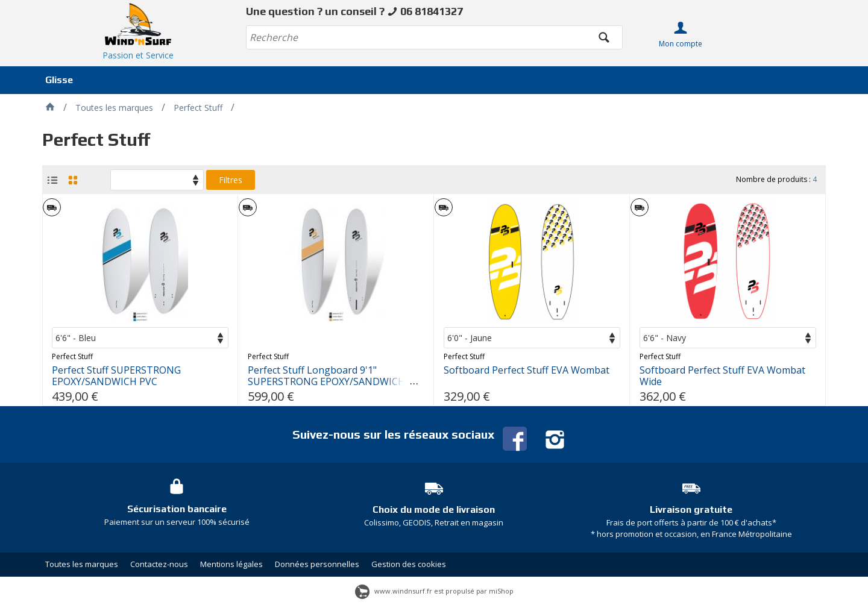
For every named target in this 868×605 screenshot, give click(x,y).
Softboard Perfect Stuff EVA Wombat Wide (722, 376)
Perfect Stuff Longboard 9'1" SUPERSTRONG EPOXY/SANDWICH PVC (326, 382)
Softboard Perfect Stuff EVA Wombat (527, 370)
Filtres (231, 180)
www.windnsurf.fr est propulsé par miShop (434, 591)
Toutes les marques (82, 564)
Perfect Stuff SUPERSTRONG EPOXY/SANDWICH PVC (116, 376)
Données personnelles (317, 564)
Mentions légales (231, 564)
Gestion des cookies (409, 564)
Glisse (59, 80)
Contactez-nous (159, 564)
